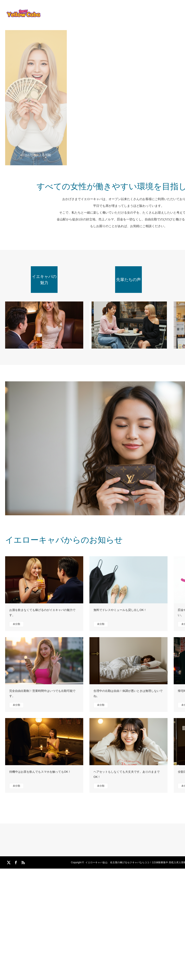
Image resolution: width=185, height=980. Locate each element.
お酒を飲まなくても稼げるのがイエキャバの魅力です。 (42, 612)
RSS (23, 862)
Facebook (15, 862)
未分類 (16, 624)
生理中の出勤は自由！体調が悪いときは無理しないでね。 (128, 693)
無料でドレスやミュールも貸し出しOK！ (120, 610)
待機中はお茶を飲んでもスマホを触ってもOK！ (40, 772)
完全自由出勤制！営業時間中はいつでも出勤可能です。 (42, 693)
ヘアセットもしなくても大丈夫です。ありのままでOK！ (127, 774)
